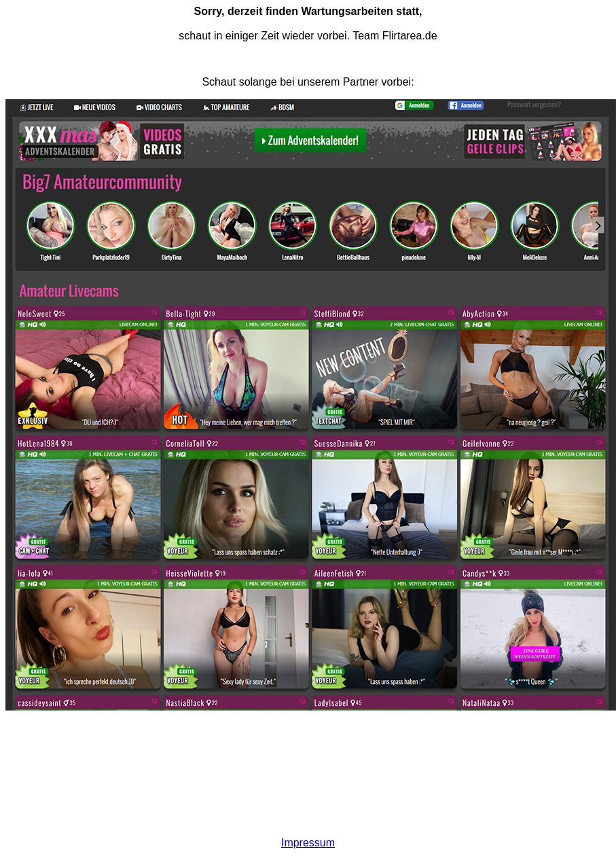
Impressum (308, 843)
